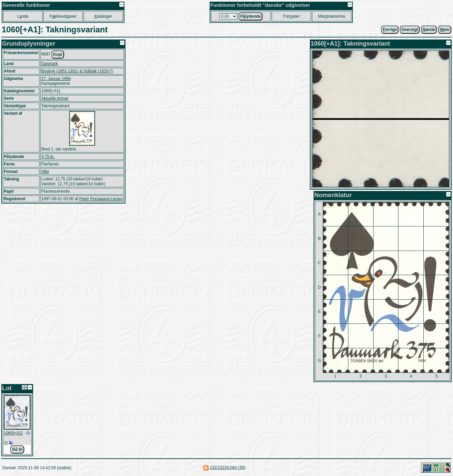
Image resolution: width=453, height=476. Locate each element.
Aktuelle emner (55, 98)
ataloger (103, 16)
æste (429, 30)
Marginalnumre (332, 16)
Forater (292, 16)
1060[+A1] (13, 433)
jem (445, 30)
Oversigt (410, 30)
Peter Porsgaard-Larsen (101, 199)
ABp (45, 172)
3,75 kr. (48, 157)
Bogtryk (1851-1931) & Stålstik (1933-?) (77, 71)
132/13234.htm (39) (228, 467)
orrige (390, 30)
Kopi (58, 54)
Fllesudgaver (63, 16)
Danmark (50, 64)
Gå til (17, 449)
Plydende (251, 16)
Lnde (23, 16)
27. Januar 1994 (56, 79)
